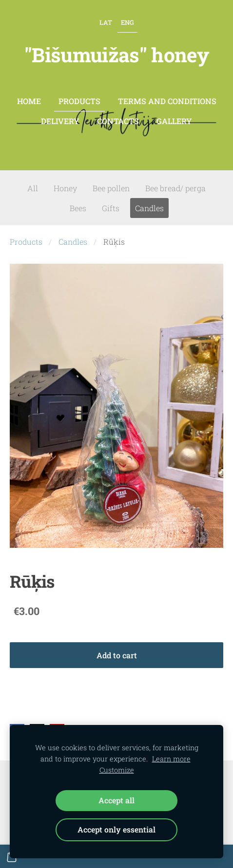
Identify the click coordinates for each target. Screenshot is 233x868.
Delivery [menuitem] (60, 121)
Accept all (116, 800)
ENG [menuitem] (127, 22)
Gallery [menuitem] (174, 121)
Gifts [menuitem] (111, 208)
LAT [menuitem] (106, 22)
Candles (73, 242)
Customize (117, 770)
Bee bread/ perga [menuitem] (175, 188)
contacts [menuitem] (118, 121)
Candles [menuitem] (149, 208)
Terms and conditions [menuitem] (167, 101)
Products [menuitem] (79, 101)
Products (26, 242)
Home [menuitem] (29, 101)
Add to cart (117, 655)
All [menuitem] (33, 188)
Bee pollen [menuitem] (111, 188)
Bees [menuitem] (78, 208)
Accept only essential (116, 829)
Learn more (171, 759)
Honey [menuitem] (65, 188)
